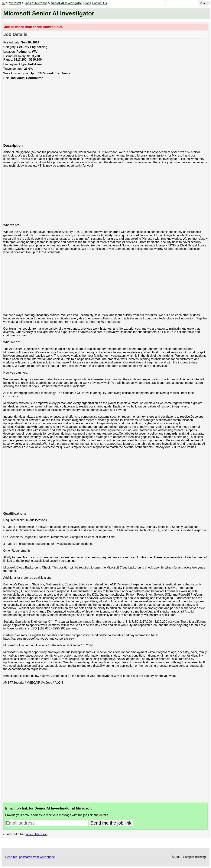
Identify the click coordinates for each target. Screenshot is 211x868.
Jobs (88, 3)
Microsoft (15, 3)
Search (204, 3)
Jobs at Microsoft (36, 3)
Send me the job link (111, 823)
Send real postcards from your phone (30, 857)
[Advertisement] (106, 114)
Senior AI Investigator (66, 3)
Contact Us (99, 3)
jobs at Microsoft (36, 834)
